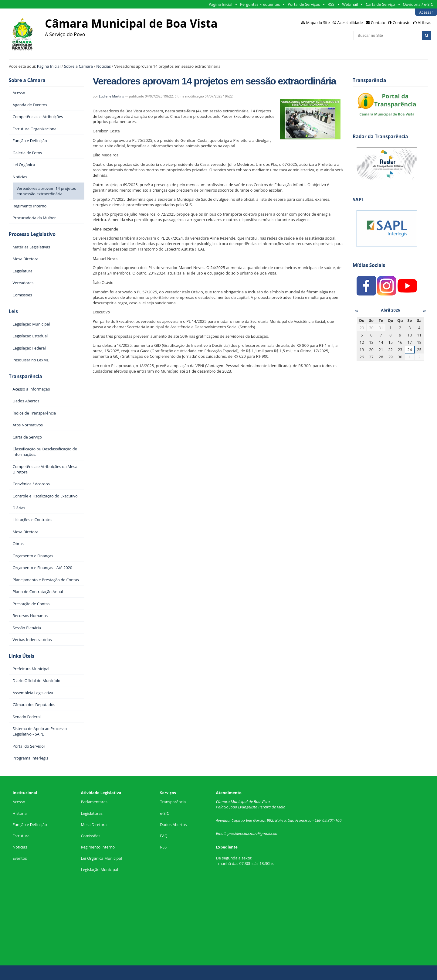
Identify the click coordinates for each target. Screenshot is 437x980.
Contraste (401, 22)
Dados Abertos (173, 825)
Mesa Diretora (94, 825)
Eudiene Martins (112, 96)
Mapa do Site (318, 22)
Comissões (90, 836)
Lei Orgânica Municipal (101, 858)
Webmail (350, 4)
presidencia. (238, 833)
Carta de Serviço (380, 4)
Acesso (19, 802)
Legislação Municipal (99, 869)
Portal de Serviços (304, 4)
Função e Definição (30, 825)
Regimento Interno (98, 847)
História (20, 813)
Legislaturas (91, 813)
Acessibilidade (350, 22)
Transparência (25, 376)
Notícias (103, 66)
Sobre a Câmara (78, 66)
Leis (13, 311)
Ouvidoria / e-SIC (418, 4)
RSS (331, 4)
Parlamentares (94, 802)
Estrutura (21, 836)
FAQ (164, 836)
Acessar (426, 12)
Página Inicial (221, 4)
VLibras (425, 22)
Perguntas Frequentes (260, 4)
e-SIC (164, 813)
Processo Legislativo (32, 234)
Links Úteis (22, 656)
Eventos (20, 858)
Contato (378, 22)
